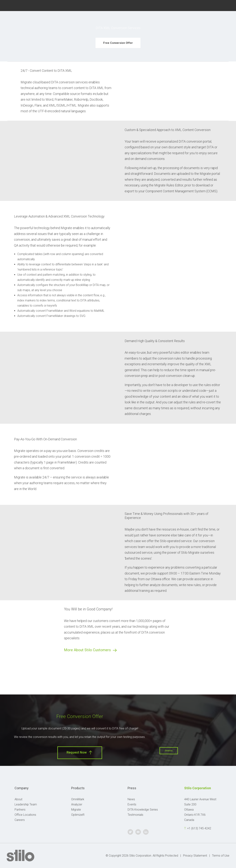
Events (132, 804)
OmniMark (78, 799)
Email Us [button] (169, 751)
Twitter (210, 5)
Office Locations (25, 815)
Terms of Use (221, 856)
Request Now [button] (80, 753)
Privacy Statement (195, 856)
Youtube (219, 5)
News (131, 799)
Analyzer (77, 804)
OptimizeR (78, 815)
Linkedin (228, 5)
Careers (20, 820)
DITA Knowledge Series (143, 810)
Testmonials (135, 815)
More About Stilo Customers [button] (91, 650)
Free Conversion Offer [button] (118, 43)
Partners (20, 810)
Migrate (76, 810)
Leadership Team (26, 804)
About (18, 799)
